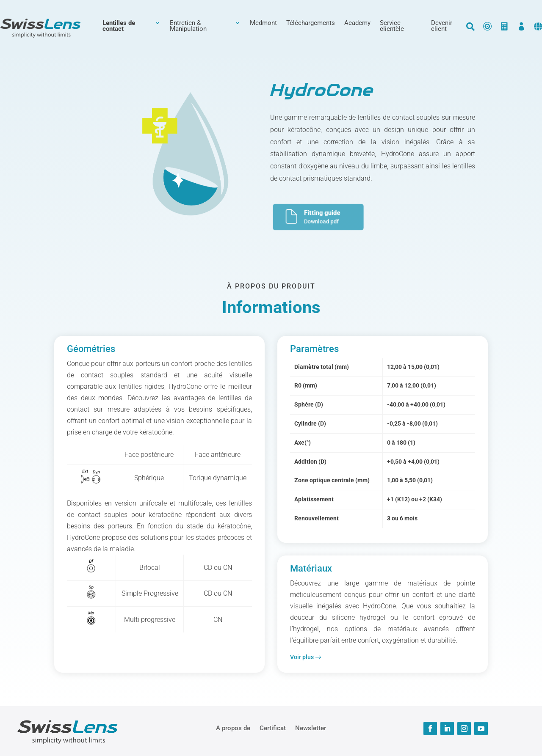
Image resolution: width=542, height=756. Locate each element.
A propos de (233, 728)
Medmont (263, 23)
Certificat (273, 728)
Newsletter (311, 728)
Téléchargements (311, 23)
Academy (357, 23)
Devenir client (442, 26)
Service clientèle (392, 26)
